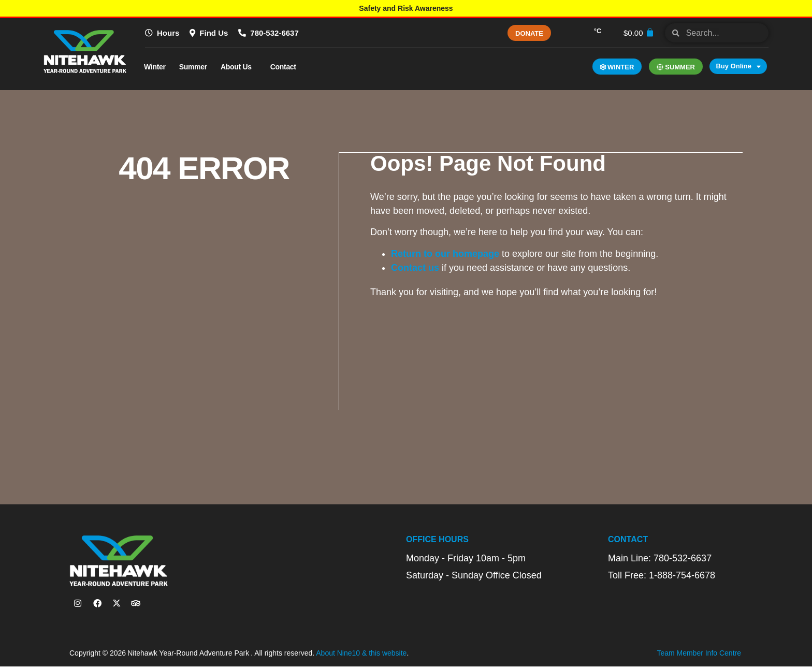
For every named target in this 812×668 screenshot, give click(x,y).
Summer (193, 67)
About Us (239, 67)
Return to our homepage (446, 253)
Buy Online (738, 66)
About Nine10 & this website (361, 655)
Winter (155, 67)
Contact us (416, 267)
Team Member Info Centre (699, 655)
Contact (286, 67)
